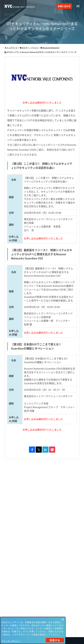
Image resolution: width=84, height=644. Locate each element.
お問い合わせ (64, 6)
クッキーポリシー (12, 641)
